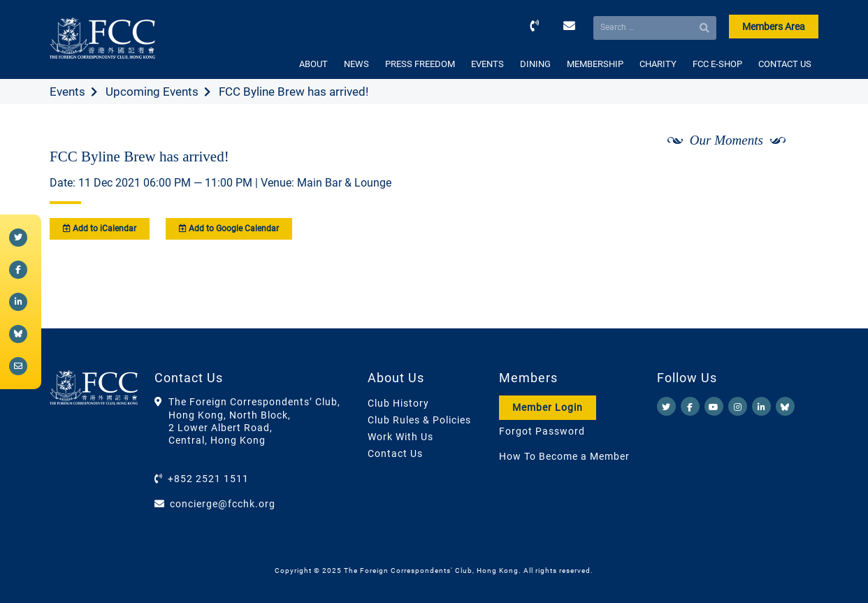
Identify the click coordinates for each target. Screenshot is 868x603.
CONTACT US (785, 64)
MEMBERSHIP (595, 64)
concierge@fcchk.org (223, 504)
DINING (535, 64)
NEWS (356, 64)
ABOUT (313, 64)
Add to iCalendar (100, 228)
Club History (398, 403)
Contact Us (395, 453)
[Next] (793, 177)
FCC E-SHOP (717, 64)
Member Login (548, 407)
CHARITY (658, 64)
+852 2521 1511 (208, 479)
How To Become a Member (564, 456)
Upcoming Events (152, 92)
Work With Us (400, 437)
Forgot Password (542, 431)
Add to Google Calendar (229, 228)
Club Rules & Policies (419, 420)
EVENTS (487, 64)
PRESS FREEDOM (420, 64)
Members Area (774, 27)
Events (67, 92)
